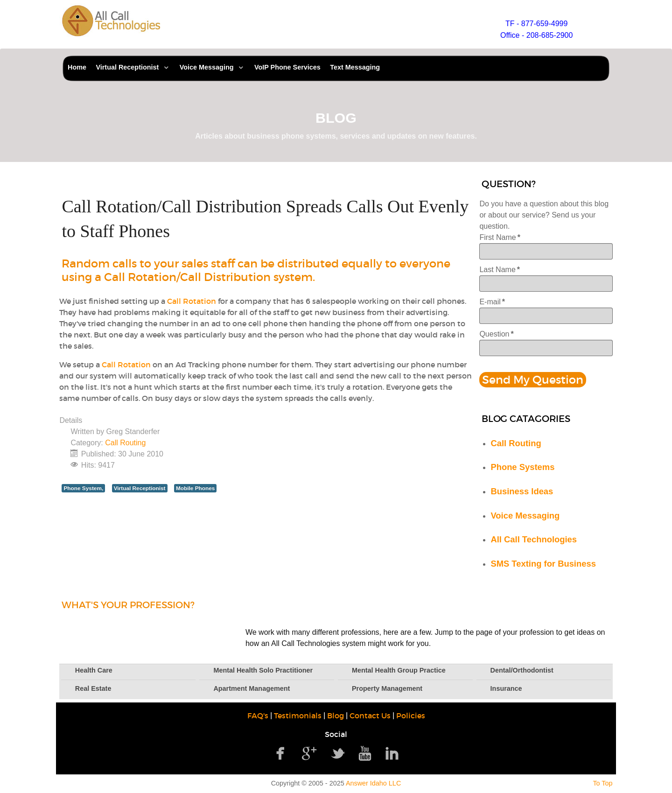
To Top (602, 783)
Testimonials (298, 716)
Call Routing (125, 443)
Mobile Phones (195, 488)
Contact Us (370, 716)
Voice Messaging (525, 516)
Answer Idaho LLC (373, 783)
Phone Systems (522, 467)
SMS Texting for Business (543, 564)
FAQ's (258, 716)
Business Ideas (522, 491)
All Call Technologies (534, 539)
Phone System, (83, 488)
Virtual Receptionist (140, 488)
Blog (336, 716)
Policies (411, 716)
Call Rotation (192, 301)
